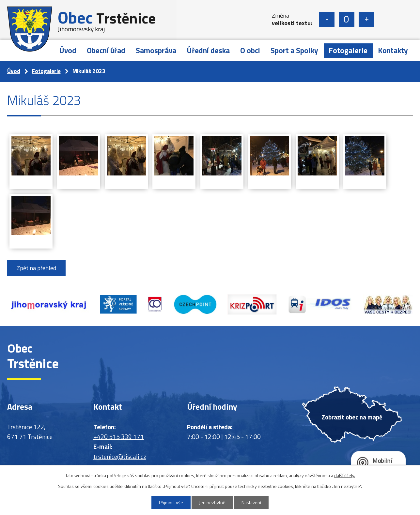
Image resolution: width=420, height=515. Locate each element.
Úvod (68, 50)
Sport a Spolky (294, 50)
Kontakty (393, 50)
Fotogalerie (348, 50)
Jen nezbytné (212, 502)
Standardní (347, 19)
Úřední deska (208, 50)
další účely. (345, 475)
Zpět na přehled (36, 268)
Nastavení (251, 502)
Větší (366, 19)
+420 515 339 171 (119, 437)
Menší (327, 19)
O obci (250, 50)
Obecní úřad (106, 50)
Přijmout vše (171, 502)
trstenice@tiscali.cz (120, 456)
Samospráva (156, 50)
